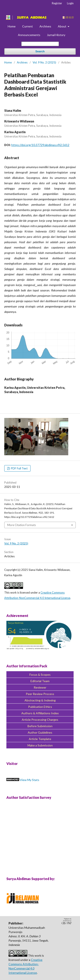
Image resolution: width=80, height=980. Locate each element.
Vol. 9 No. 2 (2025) (44, 62)
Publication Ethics (40, 707)
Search (40, 51)
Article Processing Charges (40, 720)
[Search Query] (40, 44)
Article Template (40, 739)
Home (12, 26)
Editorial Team (40, 681)
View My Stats (30, 780)
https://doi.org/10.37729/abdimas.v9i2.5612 (40, 145)
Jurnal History (56, 35)
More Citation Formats (22, 525)
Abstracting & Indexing (40, 700)
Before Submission (40, 726)
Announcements (29, 35)
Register (57, 3)
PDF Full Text (19, 468)
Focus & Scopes (40, 675)
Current (28, 26)
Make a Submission (40, 745)
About (62, 26)
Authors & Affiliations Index (40, 713)
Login (70, 3)
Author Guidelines (40, 732)
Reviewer (40, 687)
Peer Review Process (40, 694)
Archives (45, 26)
